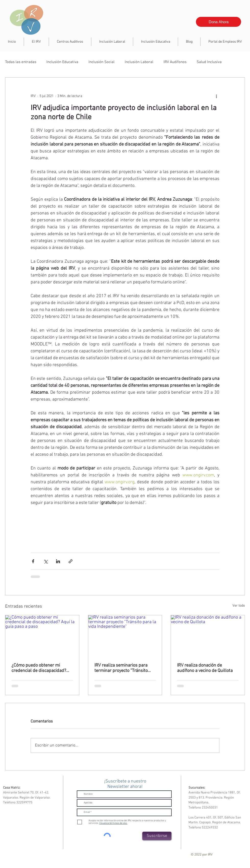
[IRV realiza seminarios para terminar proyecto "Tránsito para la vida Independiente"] (125, 636)
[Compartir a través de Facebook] (33, 561)
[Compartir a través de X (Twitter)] (46, 561)
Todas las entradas (21, 62)
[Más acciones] (216, 96)
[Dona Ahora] (218, 22)
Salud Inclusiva (209, 62)
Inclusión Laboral (139, 62)
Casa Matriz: (12, 788)
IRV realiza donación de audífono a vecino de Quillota (205, 668)
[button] (112, 42)
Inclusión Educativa (62, 62)
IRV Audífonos (175, 62)
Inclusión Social (102, 62)
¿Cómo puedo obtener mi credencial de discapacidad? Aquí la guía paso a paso (39, 668)
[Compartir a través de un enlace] (71, 561)
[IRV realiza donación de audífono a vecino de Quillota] (208, 636)
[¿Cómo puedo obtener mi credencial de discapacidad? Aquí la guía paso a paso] (42, 636)
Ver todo (239, 606)
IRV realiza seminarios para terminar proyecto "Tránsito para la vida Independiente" (121, 668)
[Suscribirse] (157, 836)
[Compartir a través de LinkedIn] (58, 561)
